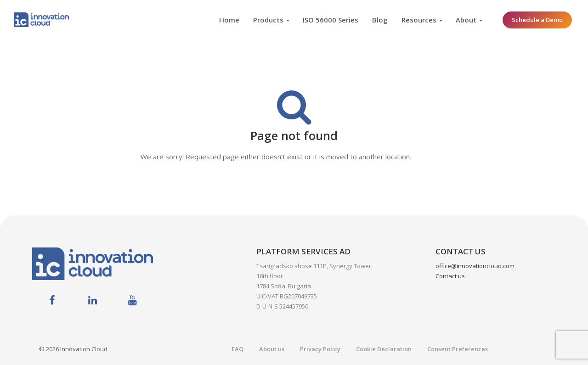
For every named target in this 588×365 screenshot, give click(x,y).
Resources (419, 20)
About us (272, 349)
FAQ (237, 349)
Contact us (450, 276)
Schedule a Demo (537, 20)
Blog (380, 20)
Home (229, 20)
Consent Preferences (458, 349)
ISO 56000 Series (331, 20)
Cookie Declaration (384, 349)
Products (268, 20)
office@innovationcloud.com (475, 266)
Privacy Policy (320, 349)
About (466, 20)
